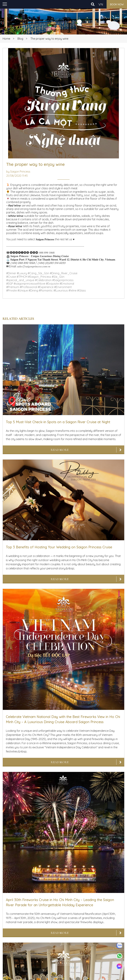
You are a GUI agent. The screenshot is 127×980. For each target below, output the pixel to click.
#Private (12, 290)
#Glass (81, 290)
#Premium (13, 287)
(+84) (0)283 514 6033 (51, 263)
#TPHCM (22, 277)
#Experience (46, 287)
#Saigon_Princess (40, 277)
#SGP (10, 284)
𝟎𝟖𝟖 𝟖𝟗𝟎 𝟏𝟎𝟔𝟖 (47, 253)
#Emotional (67, 284)
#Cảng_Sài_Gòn (38, 273)
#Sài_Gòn (58, 277)
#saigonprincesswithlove (29, 284)
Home (6, 39)
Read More (60, 450)
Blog (20, 39)
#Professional (28, 287)
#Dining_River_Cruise (64, 273)
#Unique (23, 290)
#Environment (63, 287)
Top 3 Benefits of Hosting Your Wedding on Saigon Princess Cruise (59, 547)
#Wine (72, 290)
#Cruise (11, 277)
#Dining (33, 290)
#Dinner (11, 273)
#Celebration (43, 280)
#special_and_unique (20, 280)
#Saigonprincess (63, 280)
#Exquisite (52, 284)
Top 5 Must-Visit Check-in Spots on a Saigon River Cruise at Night (58, 422)
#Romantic (46, 290)
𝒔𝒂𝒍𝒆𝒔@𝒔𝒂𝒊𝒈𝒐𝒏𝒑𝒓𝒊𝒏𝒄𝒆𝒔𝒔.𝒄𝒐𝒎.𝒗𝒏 (34, 266)
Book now (117, 4)
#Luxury (22, 273)
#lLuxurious (61, 290)
